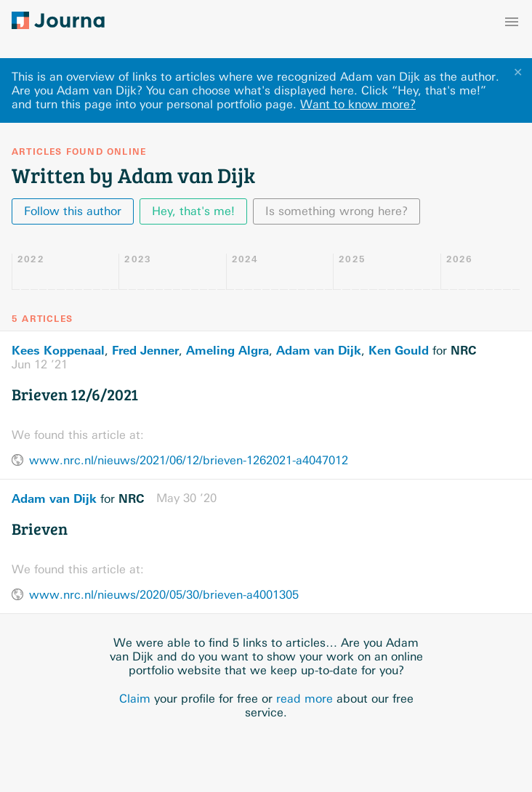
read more (305, 699)
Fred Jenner (145, 350)
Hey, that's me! (193, 211)
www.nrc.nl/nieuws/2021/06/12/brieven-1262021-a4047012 (189, 460)
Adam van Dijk (319, 350)
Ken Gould (399, 350)
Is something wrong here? (336, 211)
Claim (135, 699)
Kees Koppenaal (58, 350)
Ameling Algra (227, 350)
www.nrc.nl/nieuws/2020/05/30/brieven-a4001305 (164, 595)
